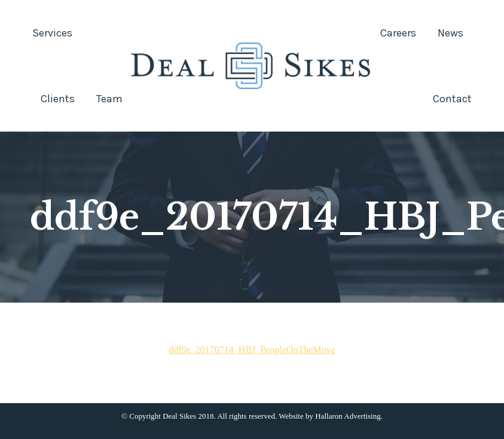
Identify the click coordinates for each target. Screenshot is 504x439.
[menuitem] (52, 33)
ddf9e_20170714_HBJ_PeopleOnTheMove (252, 350)
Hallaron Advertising (348, 416)
